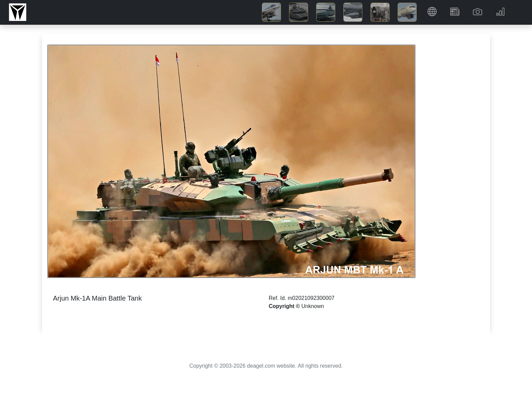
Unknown (313, 306)
